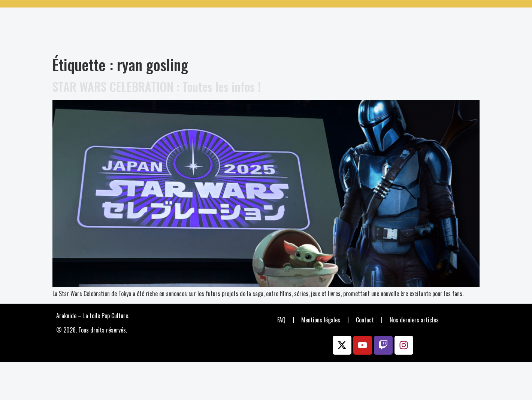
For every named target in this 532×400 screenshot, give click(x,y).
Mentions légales (321, 320)
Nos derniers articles (414, 320)
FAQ (281, 320)
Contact (365, 320)
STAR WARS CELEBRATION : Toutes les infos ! (157, 86)
